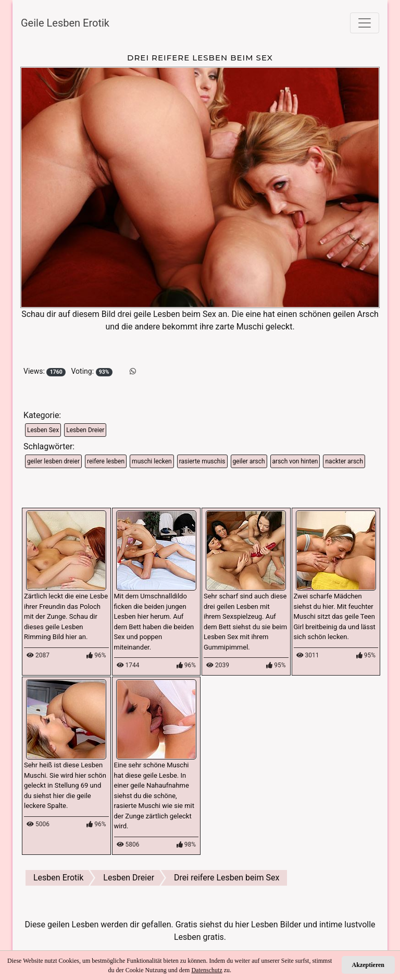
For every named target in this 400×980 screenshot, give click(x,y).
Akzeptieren (368, 965)
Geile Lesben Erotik (65, 23)
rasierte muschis (202, 461)
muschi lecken (152, 461)
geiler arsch (249, 461)
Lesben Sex (43, 430)
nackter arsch (344, 461)
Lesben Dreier (85, 430)
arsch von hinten (295, 461)
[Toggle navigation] (365, 23)
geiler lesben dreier (53, 461)
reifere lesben (106, 461)
